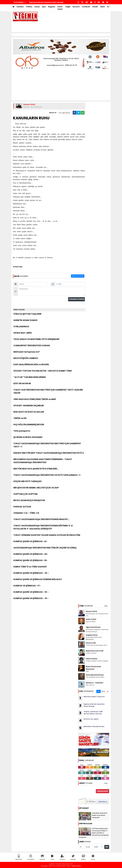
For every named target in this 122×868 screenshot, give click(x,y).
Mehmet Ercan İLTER (95, 651)
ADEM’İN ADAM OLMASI (49, 321)
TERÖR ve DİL (49, 419)
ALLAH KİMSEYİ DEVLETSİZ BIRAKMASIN (94, 638)
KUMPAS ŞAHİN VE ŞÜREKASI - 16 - (49, 593)
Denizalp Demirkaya (95, 675)
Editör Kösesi (91, 659)
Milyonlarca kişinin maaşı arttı (91, 698)
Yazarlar (62, 857)
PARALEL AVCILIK (49, 507)
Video (52, 857)
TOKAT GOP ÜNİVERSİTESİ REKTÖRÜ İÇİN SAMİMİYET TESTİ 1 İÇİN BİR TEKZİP (49, 392)
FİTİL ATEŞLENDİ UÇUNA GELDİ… (95, 677)
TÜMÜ (106, 606)
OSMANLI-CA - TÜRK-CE (49, 514)
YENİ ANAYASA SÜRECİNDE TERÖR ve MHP (49, 400)
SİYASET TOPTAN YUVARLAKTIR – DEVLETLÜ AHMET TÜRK (49, 371)
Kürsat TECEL (92, 611)
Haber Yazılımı (76, 866)
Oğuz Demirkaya (93, 627)
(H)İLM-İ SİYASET (91, 653)
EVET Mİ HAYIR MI (49, 384)
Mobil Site (19, 857)
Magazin (52, 7)
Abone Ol (61, 113)
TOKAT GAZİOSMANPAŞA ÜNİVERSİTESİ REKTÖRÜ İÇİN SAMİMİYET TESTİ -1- (49, 446)
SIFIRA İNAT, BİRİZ (49, 333)
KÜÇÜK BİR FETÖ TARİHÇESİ (49, 482)
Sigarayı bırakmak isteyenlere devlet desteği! (91, 706)
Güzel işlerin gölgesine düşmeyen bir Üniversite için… (97, 630)
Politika (29, 7)
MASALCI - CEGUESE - (95, 683)
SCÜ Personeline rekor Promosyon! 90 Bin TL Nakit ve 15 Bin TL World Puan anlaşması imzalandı (94, 833)
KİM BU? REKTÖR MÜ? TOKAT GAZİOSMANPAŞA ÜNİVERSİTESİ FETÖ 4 (49, 453)
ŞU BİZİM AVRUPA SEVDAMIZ (49, 438)
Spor (44, 7)
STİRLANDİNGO (49, 327)
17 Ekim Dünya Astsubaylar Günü (96, 645)
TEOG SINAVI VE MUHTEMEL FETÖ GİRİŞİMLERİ (49, 340)
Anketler (73, 857)
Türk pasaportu (49, 431)
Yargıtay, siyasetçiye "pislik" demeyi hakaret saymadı (91, 713)
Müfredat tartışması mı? (49, 352)
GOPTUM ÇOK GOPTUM (49, 495)
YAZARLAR (86, 7)
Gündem (20, 7)
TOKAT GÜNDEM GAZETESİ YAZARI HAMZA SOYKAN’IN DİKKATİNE (49, 536)
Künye (93, 857)
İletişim (83, 857)
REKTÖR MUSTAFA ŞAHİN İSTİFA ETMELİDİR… (49, 469)
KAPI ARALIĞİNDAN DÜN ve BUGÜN (49, 365)
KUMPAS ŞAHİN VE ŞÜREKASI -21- (49, 542)
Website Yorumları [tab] (78, 276)
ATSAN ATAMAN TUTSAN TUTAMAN (97, 661)
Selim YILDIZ (91, 619)
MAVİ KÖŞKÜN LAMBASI (49, 359)
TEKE (87, 671)
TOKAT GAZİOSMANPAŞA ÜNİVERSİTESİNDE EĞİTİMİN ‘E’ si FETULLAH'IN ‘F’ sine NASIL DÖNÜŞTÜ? (49, 528)
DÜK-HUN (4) (90, 685)
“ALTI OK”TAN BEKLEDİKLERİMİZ (49, 378)
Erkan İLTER (91, 643)
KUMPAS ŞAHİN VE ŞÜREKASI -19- (49, 561)
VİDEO (102, 7)
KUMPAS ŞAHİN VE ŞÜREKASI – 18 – (49, 574)
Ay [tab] (108, 691)
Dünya (37, 7)
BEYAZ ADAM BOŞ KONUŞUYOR (49, 501)
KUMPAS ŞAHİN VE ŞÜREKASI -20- (49, 555)
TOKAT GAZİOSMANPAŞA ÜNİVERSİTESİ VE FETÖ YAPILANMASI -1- (49, 476)
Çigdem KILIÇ (92, 635)
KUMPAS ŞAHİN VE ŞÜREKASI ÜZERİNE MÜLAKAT (49, 580)
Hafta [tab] (103, 691)
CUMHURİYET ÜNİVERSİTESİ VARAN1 (49, 346)
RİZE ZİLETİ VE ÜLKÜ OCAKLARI (49, 412)
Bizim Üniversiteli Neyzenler (93, 668)
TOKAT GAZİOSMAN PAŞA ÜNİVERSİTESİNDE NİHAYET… (49, 520)
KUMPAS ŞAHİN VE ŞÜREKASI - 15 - (49, 599)
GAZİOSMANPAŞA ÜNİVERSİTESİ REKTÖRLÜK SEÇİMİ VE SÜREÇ (49, 548)
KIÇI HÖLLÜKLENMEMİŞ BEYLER (49, 425)
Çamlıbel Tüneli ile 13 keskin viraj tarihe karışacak (100, 815)
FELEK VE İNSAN (91, 622)
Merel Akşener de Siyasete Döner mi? (97, 615)
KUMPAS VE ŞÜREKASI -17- (49, 586)
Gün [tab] (99, 691)
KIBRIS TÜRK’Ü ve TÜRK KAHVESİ (49, 567)
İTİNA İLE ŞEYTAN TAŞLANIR (49, 314)
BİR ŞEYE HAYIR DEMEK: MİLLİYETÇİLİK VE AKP (49, 488)
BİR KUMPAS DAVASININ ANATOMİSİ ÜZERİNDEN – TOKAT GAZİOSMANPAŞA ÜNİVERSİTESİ (49, 461)
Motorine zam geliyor (37, 2)
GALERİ (95, 7)
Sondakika (31, 857)
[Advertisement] (72, 26)
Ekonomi (76, 7)
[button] (109, 7)
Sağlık (68, 7)
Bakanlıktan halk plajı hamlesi (91, 728)
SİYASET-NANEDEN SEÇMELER (49, 406)
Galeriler (42, 857)
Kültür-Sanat (60, 8)
